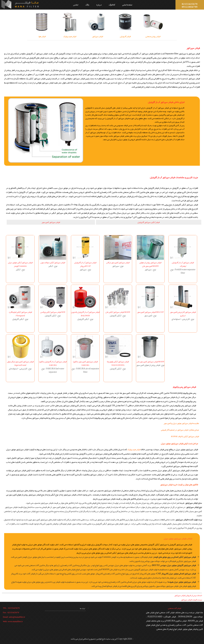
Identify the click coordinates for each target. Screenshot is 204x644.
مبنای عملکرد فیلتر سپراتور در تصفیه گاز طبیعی (180, 430)
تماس (76, 5)
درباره (99, 5)
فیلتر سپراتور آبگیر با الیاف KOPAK (185, 436)
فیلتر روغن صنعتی (153, 34)
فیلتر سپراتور (98, 34)
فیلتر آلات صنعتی (174, 608)
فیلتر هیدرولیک (70, 34)
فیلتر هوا (42, 34)
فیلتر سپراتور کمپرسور (51, 222)
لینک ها (82, 608)
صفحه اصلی (127, 5)
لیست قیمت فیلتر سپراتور (191, 600)
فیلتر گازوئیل (125, 34)
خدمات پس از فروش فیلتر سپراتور (188, 595)
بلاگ (87, 5)
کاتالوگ (112, 5)
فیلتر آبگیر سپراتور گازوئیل (149, 222)
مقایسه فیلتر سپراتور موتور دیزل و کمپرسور (181, 423)
